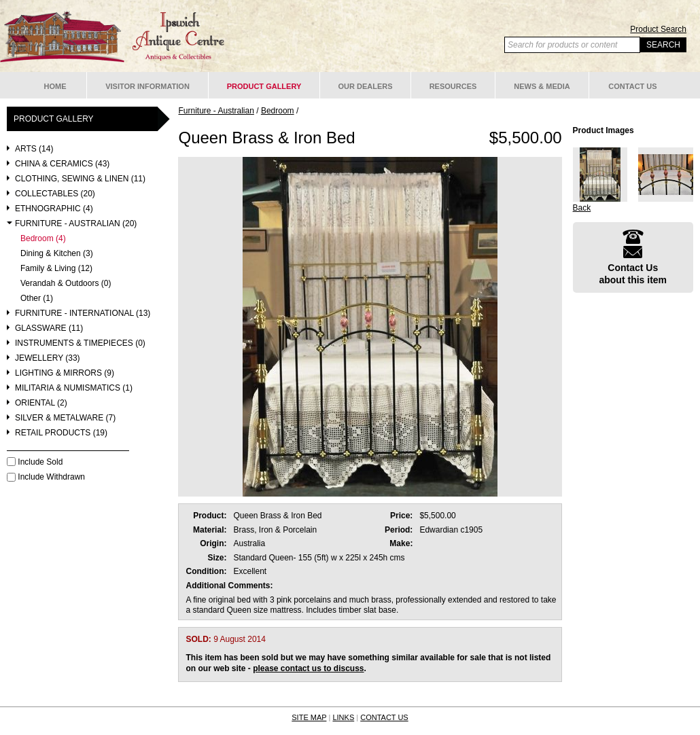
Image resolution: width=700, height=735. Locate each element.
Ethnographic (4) (54, 209)
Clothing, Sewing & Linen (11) (80, 179)
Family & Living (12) (56, 269)
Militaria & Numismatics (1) (74, 388)
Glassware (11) (49, 328)
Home (55, 86)
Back (582, 208)
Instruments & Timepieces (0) (80, 343)
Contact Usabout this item (633, 257)
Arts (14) (34, 149)
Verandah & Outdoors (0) (66, 284)
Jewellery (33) (48, 358)
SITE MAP (309, 717)
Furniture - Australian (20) (76, 224)
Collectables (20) (55, 194)
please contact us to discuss (308, 668)
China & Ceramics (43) (62, 164)
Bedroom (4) (43, 239)
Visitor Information (147, 86)
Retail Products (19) (61, 433)
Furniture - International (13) (83, 313)
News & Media (542, 86)
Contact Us (632, 86)
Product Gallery (264, 86)
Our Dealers (365, 86)
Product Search (658, 29)
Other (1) (37, 299)
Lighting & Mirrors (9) (65, 373)
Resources (453, 86)
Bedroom (278, 111)
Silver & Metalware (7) (65, 418)
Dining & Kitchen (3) (57, 254)
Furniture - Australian (216, 111)
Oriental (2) (41, 403)
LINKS (343, 717)
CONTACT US (384, 717)
